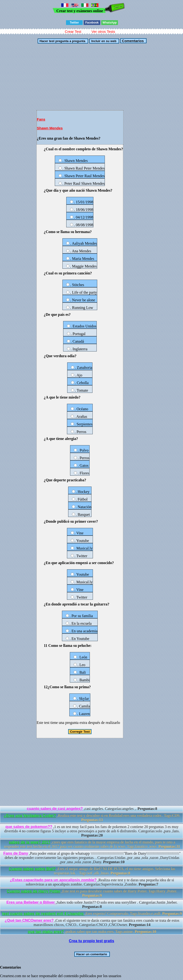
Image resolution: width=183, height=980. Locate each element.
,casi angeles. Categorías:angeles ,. (92, 809)
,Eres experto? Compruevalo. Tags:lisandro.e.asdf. (92, 914)
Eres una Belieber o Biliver (31, 902)
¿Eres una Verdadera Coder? (30, 816)
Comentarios (132, 41)
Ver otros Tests (103, 32)
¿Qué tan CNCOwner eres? (29, 920)
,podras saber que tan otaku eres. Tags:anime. (92, 932)
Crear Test (73, 32)
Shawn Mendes (50, 128)
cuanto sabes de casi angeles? (55, 809)
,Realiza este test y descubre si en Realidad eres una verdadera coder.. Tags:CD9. (92, 818)
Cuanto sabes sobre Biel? (32, 869)
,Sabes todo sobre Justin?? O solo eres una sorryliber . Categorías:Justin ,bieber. (92, 904)
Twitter (74, 23)
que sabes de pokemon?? (29, 827)
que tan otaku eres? (46, 932)
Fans (41, 119)
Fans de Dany (16, 853)
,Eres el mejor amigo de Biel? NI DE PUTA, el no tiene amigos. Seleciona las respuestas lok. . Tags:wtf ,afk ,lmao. (92, 871)
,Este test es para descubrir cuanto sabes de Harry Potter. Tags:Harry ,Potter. (92, 893)
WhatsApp (109, 23)
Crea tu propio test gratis (91, 941)
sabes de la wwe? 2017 (30, 842)
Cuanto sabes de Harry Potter (34, 891)
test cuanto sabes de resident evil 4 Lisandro (43, 914)
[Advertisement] (91, 77)
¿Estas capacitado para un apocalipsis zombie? (53, 880)
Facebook (92, 23)
